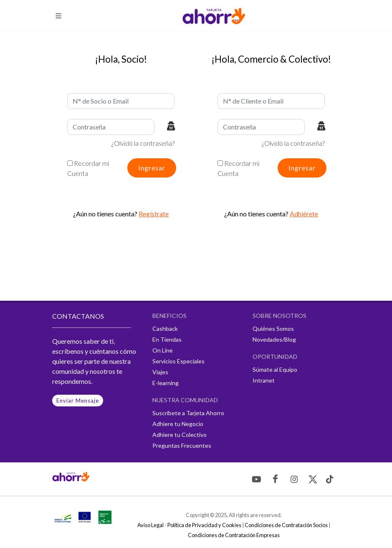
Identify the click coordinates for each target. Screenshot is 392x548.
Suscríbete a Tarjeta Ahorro (188, 413)
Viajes (160, 372)
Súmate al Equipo (275, 369)
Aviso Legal (150, 525)
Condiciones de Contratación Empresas (234, 535)
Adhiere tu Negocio (178, 424)
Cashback (165, 329)
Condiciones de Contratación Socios (286, 525)
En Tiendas (167, 339)
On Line (163, 350)
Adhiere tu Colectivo (180, 435)
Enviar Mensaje (78, 401)
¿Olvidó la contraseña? (143, 143)
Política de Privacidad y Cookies (204, 525)
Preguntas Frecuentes (182, 445)
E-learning (166, 383)
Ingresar (152, 168)
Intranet (264, 380)
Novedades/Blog (274, 339)
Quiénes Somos (273, 329)
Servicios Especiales (178, 361)
